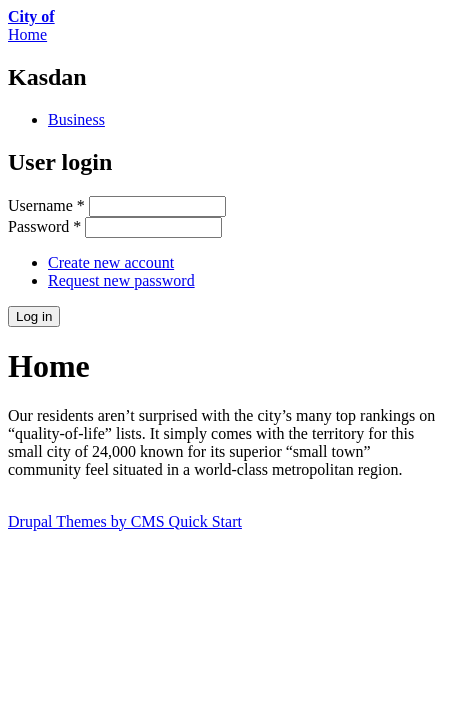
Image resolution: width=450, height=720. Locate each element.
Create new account (111, 262)
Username (46, 205)
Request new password (121, 280)
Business (76, 119)
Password (44, 226)
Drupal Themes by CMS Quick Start (125, 521)
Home (27, 34)
